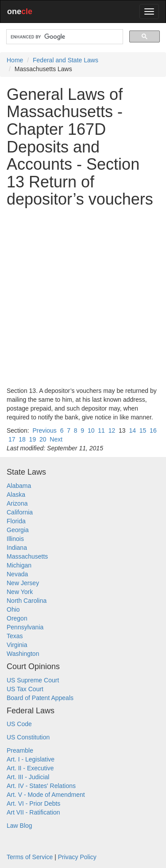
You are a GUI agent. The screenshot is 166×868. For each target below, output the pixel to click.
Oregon (17, 618)
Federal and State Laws (66, 60)
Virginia (17, 645)
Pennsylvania (25, 627)
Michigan (19, 565)
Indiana (17, 548)
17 (12, 439)
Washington (23, 654)
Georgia (18, 530)
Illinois (15, 539)
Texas (15, 636)
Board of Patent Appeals (40, 698)
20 (43, 439)
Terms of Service (30, 857)
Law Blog (19, 826)
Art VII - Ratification (33, 812)
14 (132, 430)
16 (153, 430)
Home (15, 60)
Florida (16, 521)
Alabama (19, 486)
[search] (64, 37)
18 (22, 439)
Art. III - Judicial (28, 777)
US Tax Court (25, 689)
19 (33, 439)
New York (20, 592)
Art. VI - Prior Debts (33, 803)
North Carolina (27, 601)
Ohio (13, 609)
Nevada (17, 574)
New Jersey (23, 583)
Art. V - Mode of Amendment (46, 795)
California (20, 512)
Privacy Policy (77, 857)
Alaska (16, 495)
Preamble (20, 750)
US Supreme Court (33, 680)
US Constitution (28, 737)
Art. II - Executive (30, 768)
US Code (19, 724)
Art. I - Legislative (31, 759)
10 (91, 430)
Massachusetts (27, 556)
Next (56, 439)
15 (143, 430)
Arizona (17, 503)
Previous (44, 430)
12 (112, 430)
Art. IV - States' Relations (41, 786)
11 (101, 430)
